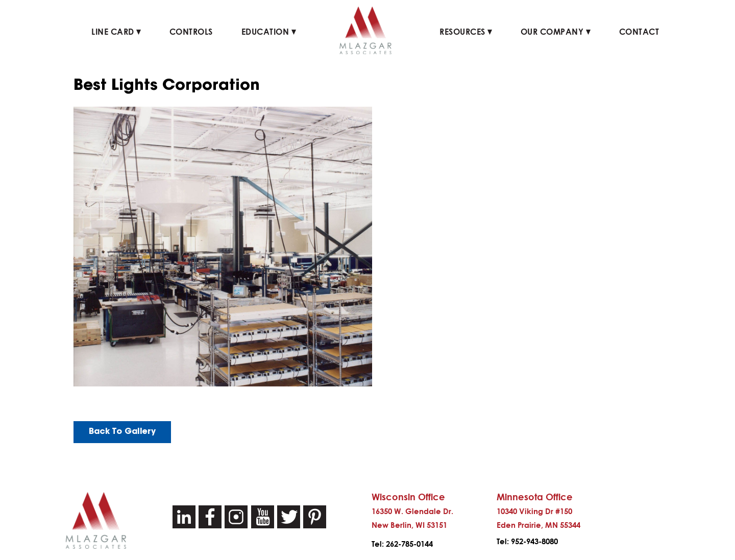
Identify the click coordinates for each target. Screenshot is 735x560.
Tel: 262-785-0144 (402, 544)
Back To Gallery (122, 432)
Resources (466, 32)
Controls (191, 32)
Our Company (556, 32)
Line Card (116, 32)
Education (269, 32)
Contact (639, 32)
